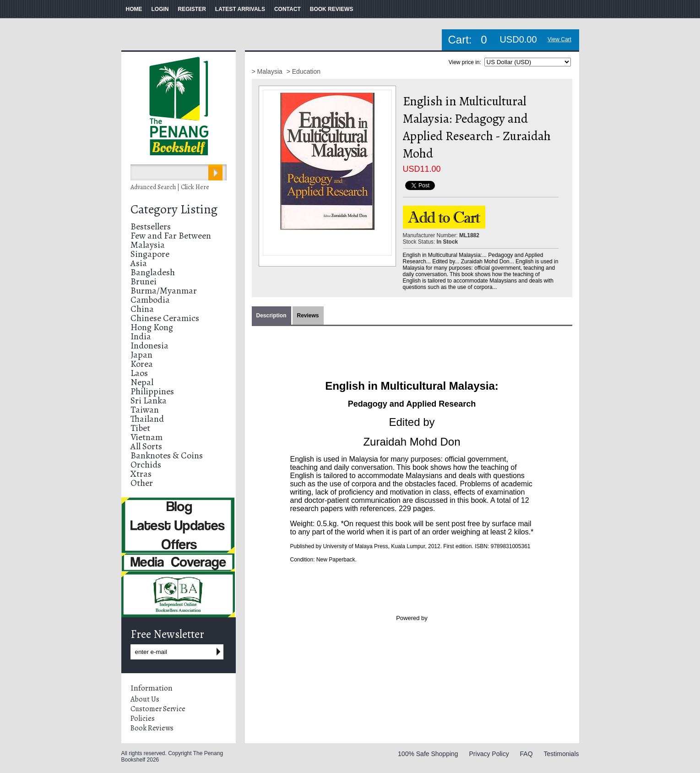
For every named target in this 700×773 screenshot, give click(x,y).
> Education (304, 71)
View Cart (559, 39)
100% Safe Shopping (428, 754)
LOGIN (160, 9)
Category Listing (174, 209)
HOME (134, 9)
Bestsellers (151, 226)
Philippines (152, 391)
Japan (141, 355)
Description (271, 316)
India (141, 336)
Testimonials (561, 754)
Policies (143, 719)
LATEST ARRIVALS (240, 9)
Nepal (142, 382)
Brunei (144, 281)
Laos (139, 373)
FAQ (526, 754)
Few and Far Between (171, 236)
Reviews (308, 316)
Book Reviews (152, 728)
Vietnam (147, 437)
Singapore (150, 254)
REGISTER (192, 9)
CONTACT (288, 9)
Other (142, 483)
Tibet (140, 428)
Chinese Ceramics (165, 318)
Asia (139, 263)
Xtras (141, 474)
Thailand (147, 419)
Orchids (146, 465)
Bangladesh (153, 272)
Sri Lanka (149, 400)
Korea (142, 364)
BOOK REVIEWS (332, 9)
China (142, 309)
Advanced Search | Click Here (170, 187)
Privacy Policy (489, 754)
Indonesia (149, 346)
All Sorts (146, 446)
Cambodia (150, 300)
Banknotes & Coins (167, 455)
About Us (145, 699)
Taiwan (145, 410)
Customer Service (158, 709)
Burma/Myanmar (164, 291)
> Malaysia (268, 71)
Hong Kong (152, 327)
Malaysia (148, 245)
